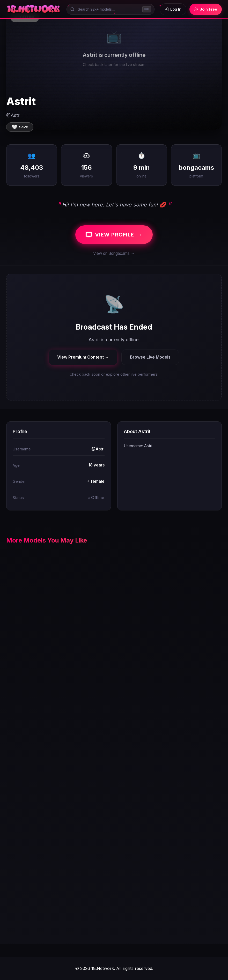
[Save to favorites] (20, 127)
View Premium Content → (83, 357)
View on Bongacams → (114, 253)
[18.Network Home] (34, 9)
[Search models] (111, 9)
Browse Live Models (150, 357)
